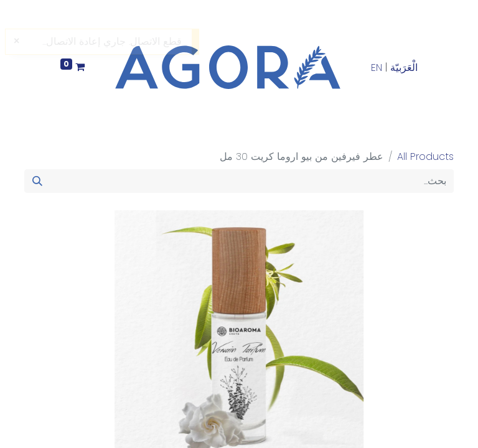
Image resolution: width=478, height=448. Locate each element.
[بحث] (37, 181)
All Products (425, 156)
